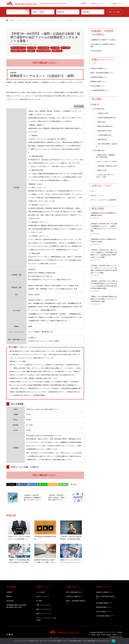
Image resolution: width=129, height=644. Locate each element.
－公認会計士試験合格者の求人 (106, 118)
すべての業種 (32, 48)
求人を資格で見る (99, 109)
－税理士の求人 (101, 122)
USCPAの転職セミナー (98, 86)
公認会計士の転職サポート (74, 596)
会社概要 (83, 3)
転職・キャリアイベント (44, 614)
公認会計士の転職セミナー (99, 68)
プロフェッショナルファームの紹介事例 (103, 200)
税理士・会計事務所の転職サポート (76, 602)
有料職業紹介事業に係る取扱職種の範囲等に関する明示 (16, 606)
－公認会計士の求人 (102, 113)
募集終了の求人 (57, 51)
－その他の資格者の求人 (104, 135)
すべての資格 (66, 48)
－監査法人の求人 (102, 170)
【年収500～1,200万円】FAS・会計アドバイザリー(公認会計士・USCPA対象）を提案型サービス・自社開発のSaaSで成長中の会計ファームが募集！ (104, 254)
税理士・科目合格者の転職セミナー (102, 73)
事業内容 (9, 596)
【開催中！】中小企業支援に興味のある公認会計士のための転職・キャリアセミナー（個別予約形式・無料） (104, 299)
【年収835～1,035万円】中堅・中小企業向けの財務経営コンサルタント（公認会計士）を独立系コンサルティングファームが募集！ (104, 227)
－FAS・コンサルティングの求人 (107, 161)
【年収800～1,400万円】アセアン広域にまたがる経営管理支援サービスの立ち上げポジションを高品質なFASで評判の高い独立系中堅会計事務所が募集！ (104, 285)
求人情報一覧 (95, 104)
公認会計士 (31, 51)
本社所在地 (10, 601)
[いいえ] (126, 641)
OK (114, 641)
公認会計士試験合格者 (44, 51)
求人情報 (39, 601)
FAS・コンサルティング (18, 48)
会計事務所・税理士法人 (18, 51)
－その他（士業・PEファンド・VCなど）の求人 (106, 176)
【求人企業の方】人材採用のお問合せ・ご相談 (104, 45)
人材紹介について (117, 3)
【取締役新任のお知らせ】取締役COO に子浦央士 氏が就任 (104, 240)
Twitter (7, 635)
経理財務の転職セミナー (98, 81)
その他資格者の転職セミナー (100, 90)
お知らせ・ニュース (97, 195)
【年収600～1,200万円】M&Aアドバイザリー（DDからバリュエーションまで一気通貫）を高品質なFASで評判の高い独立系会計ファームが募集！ (104, 269)
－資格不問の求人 (102, 139)
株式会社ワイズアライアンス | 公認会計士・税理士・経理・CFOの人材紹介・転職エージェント (106, 635)
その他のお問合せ (96, 51)
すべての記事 (55, 48)
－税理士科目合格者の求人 (105, 126)
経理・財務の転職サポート (74, 592)
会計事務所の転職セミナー (99, 77)
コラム (93, 191)
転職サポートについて (99, 3)
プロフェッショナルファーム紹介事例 (46, 619)
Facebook (10, 635)
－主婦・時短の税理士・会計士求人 (107, 145)
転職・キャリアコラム (43, 605)
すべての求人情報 (43, 48)
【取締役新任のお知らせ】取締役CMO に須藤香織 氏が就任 (104, 214)
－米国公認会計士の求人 (104, 131)
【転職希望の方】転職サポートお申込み (103, 40)
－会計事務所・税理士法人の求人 (107, 166)
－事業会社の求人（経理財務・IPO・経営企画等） (106, 156)
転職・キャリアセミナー (44, 609)
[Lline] (43, 484)
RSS (12, 635)
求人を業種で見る (99, 150)
